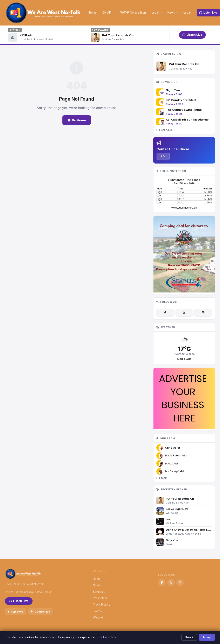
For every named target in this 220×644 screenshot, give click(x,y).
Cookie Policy (107, 637)
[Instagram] (203, 313)
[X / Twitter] (184, 313)
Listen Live (192, 35)
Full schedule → (166, 130)
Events (97, 611)
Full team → (164, 478)
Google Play (40, 612)
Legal (189, 13)
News (173, 13)
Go (163, 156)
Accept (207, 637)
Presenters (100, 598)
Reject (189, 637)
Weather (98, 617)
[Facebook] (165, 313)
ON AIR (108, 13)
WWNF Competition (133, 13)
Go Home (77, 120)
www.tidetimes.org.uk (184, 208)
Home (93, 13)
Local (157, 13)
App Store (16, 612)
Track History (102, 605)
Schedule (99, 592)
